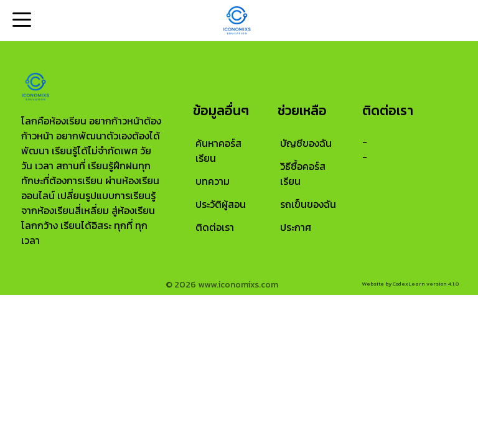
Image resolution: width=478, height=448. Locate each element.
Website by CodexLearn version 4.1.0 (410, 284)
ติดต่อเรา (215, 227)
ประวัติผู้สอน (221, 204)
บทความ (213, 181)
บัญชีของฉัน (306, 143)
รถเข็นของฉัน (308, 204)
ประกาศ (296, 227)
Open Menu (21, 21)
